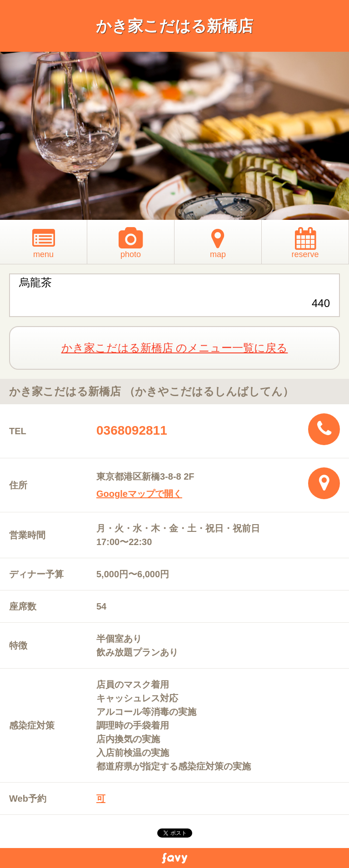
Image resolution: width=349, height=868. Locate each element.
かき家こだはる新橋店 (174, 26)
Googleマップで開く (139, 494)
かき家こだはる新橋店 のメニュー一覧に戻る (175, 348)
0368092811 (132, 430)
